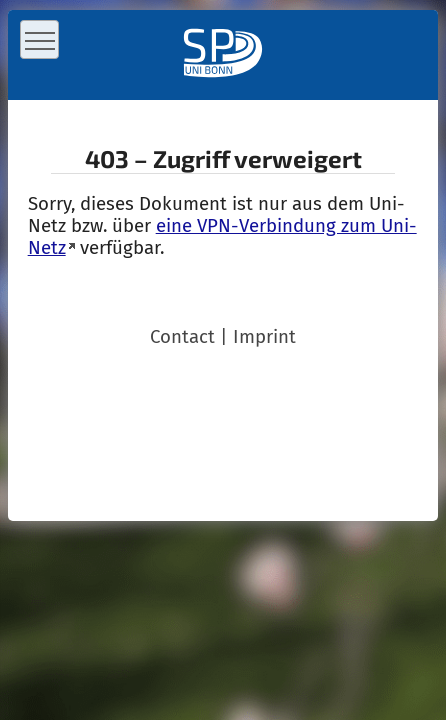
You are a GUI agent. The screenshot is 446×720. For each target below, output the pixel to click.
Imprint (264, 337)
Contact (182, 337)
